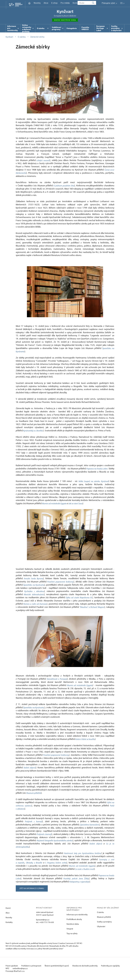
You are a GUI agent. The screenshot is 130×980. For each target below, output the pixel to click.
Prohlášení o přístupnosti (32, 966)
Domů (8, 908)
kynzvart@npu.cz (43, 920)
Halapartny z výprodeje (80, 882)
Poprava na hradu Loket (97, 469)
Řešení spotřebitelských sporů (59, 966)
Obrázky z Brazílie (34, 863)
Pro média (65, 3)
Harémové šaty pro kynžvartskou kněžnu (82, 854)
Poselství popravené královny (60, 582)
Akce (46, 3)
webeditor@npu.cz (29, 969)
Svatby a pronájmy (104, 922)
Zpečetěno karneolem (89, 825)
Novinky (37, 3)
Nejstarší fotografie (50, 841)
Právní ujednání (12, 966)
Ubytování (101, 927)
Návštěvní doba (73, 924)
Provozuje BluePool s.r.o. (15, 972)
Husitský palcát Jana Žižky (76, 879)
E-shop (54, 3)
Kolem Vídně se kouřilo (85, 740)
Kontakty (9, 923)
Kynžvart (65, 11)
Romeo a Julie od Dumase (35, 604)
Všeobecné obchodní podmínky (88, 966)
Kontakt (76, 3)
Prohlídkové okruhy (74, 920)
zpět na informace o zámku (33, 889)
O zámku (100, 913)
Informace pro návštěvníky (77, 915)
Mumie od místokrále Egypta (55, 504)
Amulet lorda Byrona (34, 579)
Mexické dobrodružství (34, 595)
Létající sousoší (43, 161)
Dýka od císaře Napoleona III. (79, 598)
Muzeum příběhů (34, 793)
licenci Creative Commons (63, 944)
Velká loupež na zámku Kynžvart (93, 482)
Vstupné (70, 929)
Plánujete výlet (109, 3)
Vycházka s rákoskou (34, 592)
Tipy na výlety (72, 934)
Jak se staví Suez (77, 504)
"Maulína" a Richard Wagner (92, 607)
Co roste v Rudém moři (85, 869)
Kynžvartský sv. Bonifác (34, 431)
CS (122, 3)
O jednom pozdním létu (64, 186)
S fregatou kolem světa (56, 863)
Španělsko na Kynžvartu (34, 585)
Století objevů (30, 768)
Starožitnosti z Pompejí (57, 679)
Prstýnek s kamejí (34, 822)
